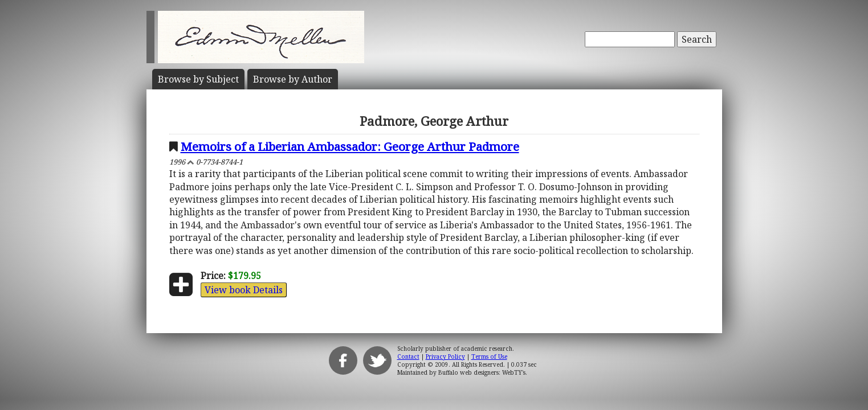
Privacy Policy (445, 356)
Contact (408, 356)
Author (293, 79)
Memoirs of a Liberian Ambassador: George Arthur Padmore (350, 146)
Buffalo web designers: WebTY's (482, 372)
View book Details (244, 290)
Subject (198, 79)
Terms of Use (489, 356)
